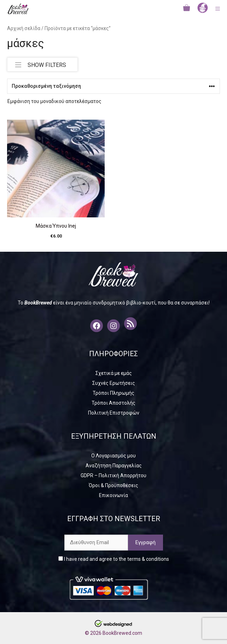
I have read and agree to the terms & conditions (114, 559)
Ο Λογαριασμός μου (113, 456)
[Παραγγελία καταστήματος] (113, 86)
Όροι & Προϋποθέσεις (113, 485)
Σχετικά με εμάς (114, 373)
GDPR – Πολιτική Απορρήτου (113, 475)
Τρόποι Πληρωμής (113, 393)
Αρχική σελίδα (24, 28)
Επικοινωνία (113, 495)
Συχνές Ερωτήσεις (114, 383)
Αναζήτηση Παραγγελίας (114, 466)
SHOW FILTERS (41, 63)
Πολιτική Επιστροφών (114, 413)
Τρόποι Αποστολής (113, 403)
